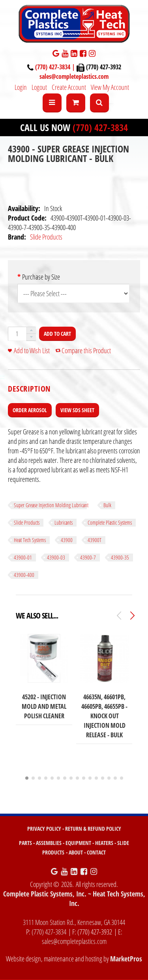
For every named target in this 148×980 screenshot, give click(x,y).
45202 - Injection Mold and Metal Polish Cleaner (44, 706)
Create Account (69, 87)
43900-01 (23, 557)
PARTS (25, 843)
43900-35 (120, 557)
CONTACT (96, 852)
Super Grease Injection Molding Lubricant (51, 505)
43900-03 (56, 557)
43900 (67, 540)
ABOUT (76, 852)
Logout (39, 87)
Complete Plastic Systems (110, 522)
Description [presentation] (29, 389)
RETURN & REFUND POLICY (93, 829)
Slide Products (46, 237)
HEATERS (104, 843)
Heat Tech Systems (30, 540)
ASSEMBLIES (49, 843)
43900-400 (24, 575)
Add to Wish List (32, 350)
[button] (31, 330)
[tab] (29, 389)
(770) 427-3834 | (56, 67)
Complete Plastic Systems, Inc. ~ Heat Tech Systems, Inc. (74, 898)
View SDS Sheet (77, 410)
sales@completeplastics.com (74, 76)
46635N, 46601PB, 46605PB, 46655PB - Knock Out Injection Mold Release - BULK (104, 716)
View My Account (110, 87)
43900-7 (88, 557)
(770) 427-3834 (100, 127)
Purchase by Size (41, 277)
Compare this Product (86, 350)
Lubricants (64, 522)
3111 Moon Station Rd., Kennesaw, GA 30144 (74, 922)
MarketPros (126, 959)
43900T (95, 540)
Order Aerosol (30, 410)
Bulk (107, 505)
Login (21, 87)
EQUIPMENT (78, 843)
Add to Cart (57, 334)
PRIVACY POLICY (44, 829)
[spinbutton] (17, 334)
